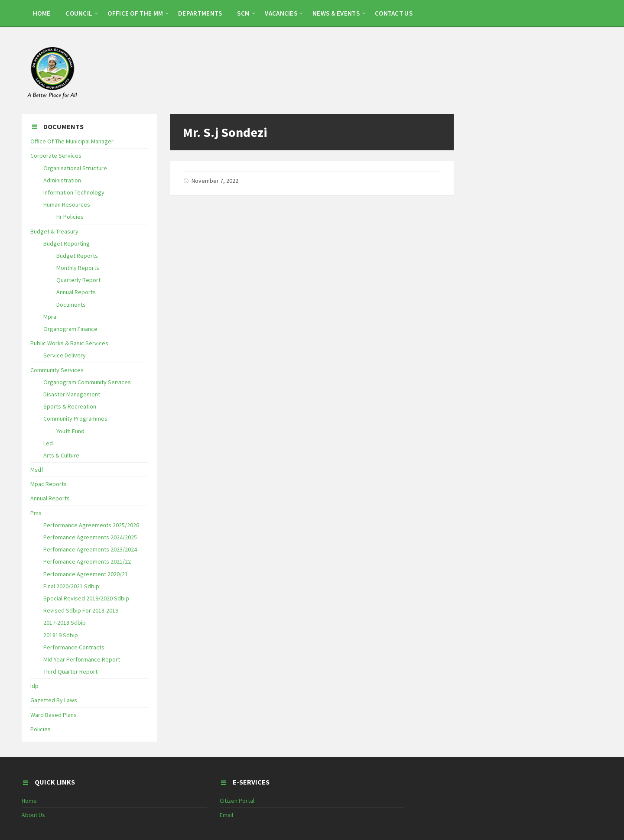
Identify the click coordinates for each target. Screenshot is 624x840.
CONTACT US (394, 13)
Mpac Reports (49, 484)
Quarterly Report (78, 280)
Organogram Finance (70, 329)
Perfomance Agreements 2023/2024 (90, 549)
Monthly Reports (78, 268)
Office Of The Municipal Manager (72, 141)
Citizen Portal (237, 801)
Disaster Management (72, 394)
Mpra (50, 317)
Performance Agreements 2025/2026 (91, 525)
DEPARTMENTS (200, 13)
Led (48, 443)
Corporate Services (56, 156)
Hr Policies (70, 217)
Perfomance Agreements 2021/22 (87, 561)
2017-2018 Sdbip (65, 623)
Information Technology (74, 192)
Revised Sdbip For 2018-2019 (81, 610)
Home (29, 801)
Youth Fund (70, 431)
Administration (62, 180)
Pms (36, 513)
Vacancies (281, 13)
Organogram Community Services (87, 382)
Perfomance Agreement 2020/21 (86, 574)
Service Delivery (65, 355)
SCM (243, 13)
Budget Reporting (67, 243)
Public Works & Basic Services (69, 343)
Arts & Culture (61, 455)
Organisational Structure (75, 168)
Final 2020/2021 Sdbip (71, 586)
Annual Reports (76, 292)
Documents (71, 305)
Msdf (37, 470)
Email (226, 815)
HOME (42, 13)
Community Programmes (75, 418)
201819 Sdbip (61, 635)
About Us (33, 815)
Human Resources (67, 204)
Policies (41, 729)
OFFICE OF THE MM (135, 13)
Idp (34, 686)
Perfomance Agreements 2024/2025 (90, 537)
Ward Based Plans (54, 715)
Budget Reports (77, 256)
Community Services (57, 370)
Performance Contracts (74, 647)
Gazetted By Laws (54, 700)
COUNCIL (79, 13)
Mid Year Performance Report (82, 659)
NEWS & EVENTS (336, 13)
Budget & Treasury (54, 231)
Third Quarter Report (70, 671)
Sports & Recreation (70, 406)
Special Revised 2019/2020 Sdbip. (87, 598)
